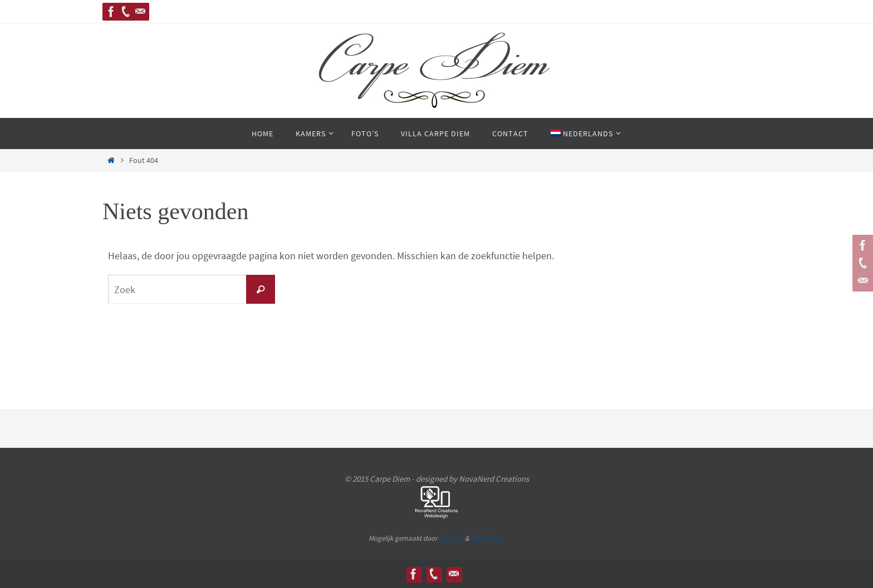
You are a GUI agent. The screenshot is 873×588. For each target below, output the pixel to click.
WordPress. (488, 538)
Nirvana (451, 538)
